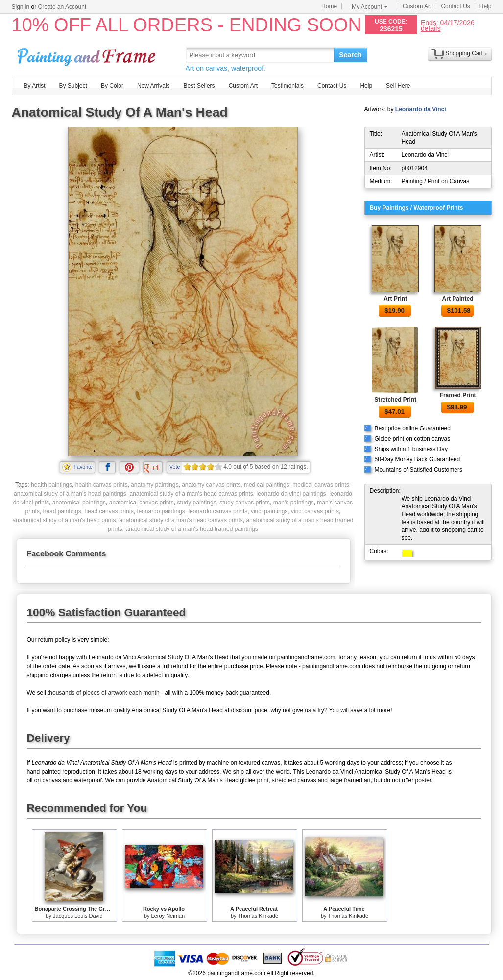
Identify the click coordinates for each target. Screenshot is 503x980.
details (431, 28)
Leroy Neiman (168, 916)
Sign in (21, 7)
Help (486, 6)
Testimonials (287, 86)
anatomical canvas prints (142, 503)
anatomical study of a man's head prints (64, 520)
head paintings (62, 511)
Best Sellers (199, 86)
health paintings (51, 485)
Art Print (395, 299)
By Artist (35, 86)
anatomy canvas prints (211, 485)
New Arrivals (154, 86)
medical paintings (267, 485)
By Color (112, 86)
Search (350, 55)
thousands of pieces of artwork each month (104, 693)
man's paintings (294, 503)
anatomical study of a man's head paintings (70, 494)
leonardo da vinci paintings (291, 494)
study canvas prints (245, 503)
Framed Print (458, 395)
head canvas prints (109, 511)
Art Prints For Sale (88, 55)
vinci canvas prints (315, 511)
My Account (370, 7)
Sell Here (398, 86)
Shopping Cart (464, 53)
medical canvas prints (321, 485)
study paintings (197, 503)
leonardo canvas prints (218, 511)
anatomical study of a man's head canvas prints (191, 494)
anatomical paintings (79, 503)
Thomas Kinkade (258, 916)
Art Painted (458, 299)
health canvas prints (102, 485)
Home (329, 6)
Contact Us (455, 6)
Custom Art (417, 6)
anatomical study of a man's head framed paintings (192, 529)
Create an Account (62, 7)
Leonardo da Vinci (421, 109)
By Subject (73, 86)
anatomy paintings (155, 485)
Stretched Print (395, 400)
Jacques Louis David (78, 916)
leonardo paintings (161, 511)
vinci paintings (269, 511)
